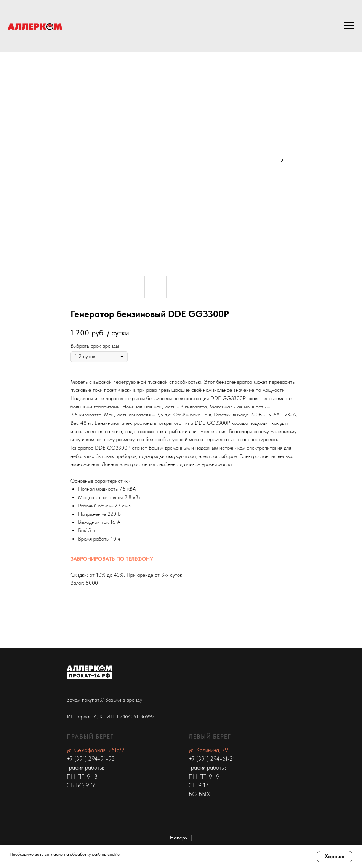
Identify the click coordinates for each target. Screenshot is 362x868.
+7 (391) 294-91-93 (91, 759)
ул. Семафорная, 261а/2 (96, 750)
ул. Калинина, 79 (208, 750)
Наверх (181, 838)
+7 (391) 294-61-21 (212, 759)
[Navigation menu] (349, 26)
